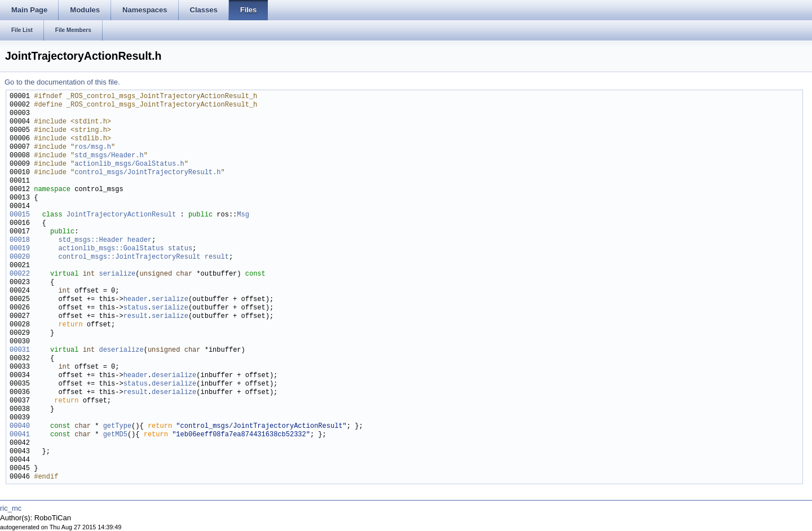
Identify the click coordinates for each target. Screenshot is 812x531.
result (217, 257)
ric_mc (11, 508)
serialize (117, 274)
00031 (20, 350)
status (180, 249)
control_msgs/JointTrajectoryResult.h (147, 173)
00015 (20, 215)
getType (117, 426)
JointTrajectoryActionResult (121, 215)
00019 (20, 249)
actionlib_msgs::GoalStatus (111, 249)
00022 (20, 274)
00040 (20, 426)
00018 (20, 240)
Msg (243, 215)
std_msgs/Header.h (109, 156)
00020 (20, 257)
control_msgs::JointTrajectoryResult (129, 257)
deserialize (121, 350)
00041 (20, 435)
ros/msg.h (93, 147)
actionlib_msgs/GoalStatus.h (129, 164)
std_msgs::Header (91, 240)
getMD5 (115, 435)
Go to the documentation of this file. (62, 82)
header (140, 240)
